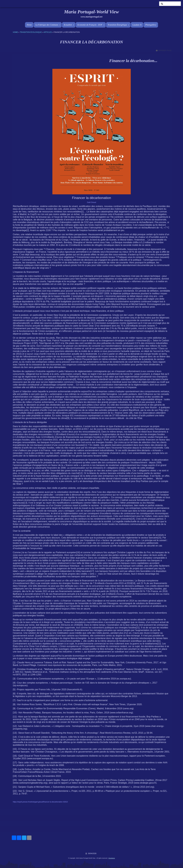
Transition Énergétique (118, 25)
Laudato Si (137, 25)
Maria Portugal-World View (91, 12)
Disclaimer (112, 858)
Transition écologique (31, 32)
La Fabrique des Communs (48, 25)
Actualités (69, 25)
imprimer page (165, 51)
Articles (48, 32)
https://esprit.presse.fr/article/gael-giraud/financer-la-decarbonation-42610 (40, 802)
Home (29, 25)
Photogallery (151, 25)
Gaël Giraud (91, 202)
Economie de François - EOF (91, 25)
